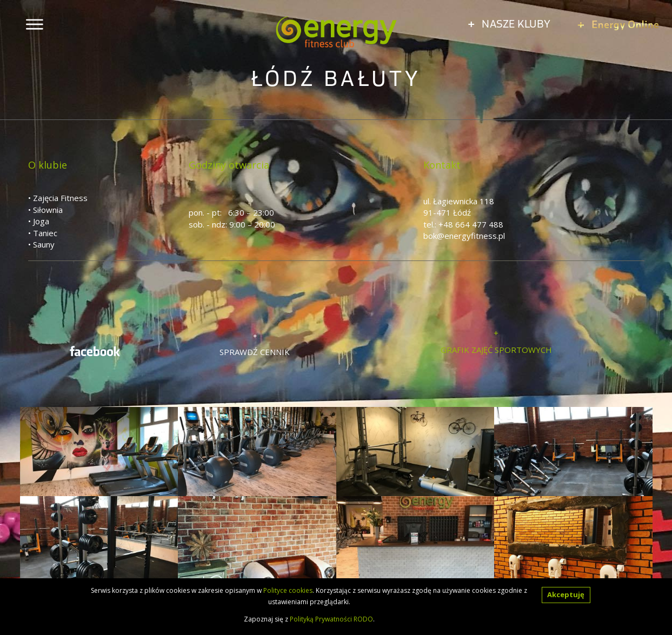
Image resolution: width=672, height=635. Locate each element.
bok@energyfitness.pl (464, 236)
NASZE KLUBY (509, 23)
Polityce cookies (288, 590)
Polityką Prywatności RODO (331, 619)
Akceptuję (566, 594)
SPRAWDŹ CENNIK (255, 352)
